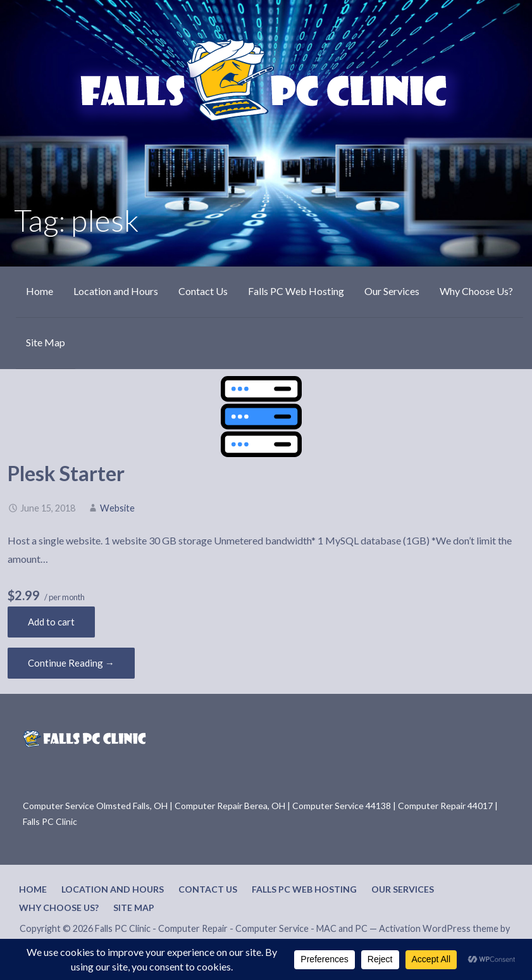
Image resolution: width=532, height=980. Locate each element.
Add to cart (51, 622)
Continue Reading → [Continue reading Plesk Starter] (71, 663)
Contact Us (203, 291)
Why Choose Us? (476, 291)
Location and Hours (116, 291)
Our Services (392, 291)
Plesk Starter (66, 473)
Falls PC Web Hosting (296, 291)
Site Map (46, 342)
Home (40, 291)
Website (117, 508)
